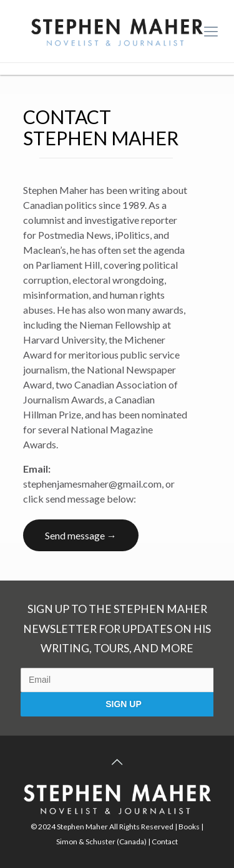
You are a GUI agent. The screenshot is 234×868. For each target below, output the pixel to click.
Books (189, 827)
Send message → (81, 535)
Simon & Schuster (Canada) (101, 841)
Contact (165, 841)
